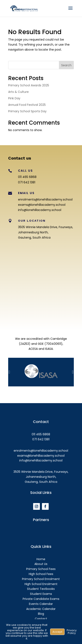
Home (41, 559)
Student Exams (41, 594)
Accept (57, 632)
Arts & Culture (18, 92)
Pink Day (14, 98)
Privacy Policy (72, 632)
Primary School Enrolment (41, 579)
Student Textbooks (41, 589)
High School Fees (41, 574)
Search (66, 65)
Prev (9, 372)
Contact (41, 619)
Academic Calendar (41, 609)
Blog (41, 614)
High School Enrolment (41, 584)
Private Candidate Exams (41, 599)
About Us (41, 564)
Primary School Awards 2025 (29, 85)
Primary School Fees (41, 569)
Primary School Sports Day (27, 111)
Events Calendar (41, 604)
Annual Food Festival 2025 (27, 105)
